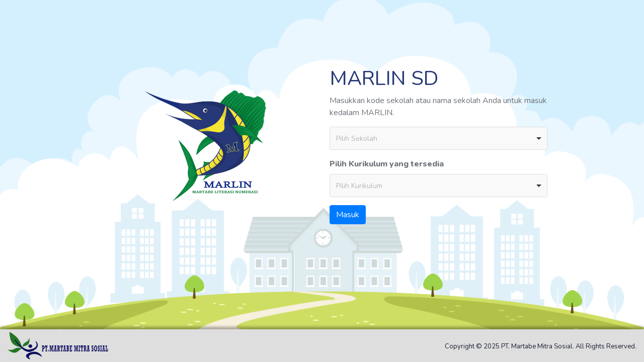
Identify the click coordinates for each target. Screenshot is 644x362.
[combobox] (438, 138)
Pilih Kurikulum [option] (359, 186)
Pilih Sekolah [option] (357, 139)
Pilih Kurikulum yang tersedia (387, 164)
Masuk (348, 215)
